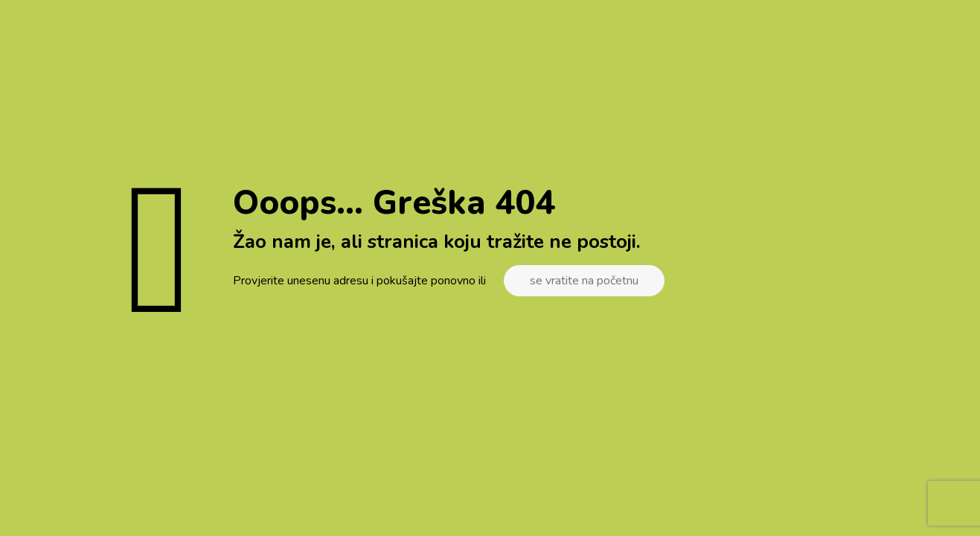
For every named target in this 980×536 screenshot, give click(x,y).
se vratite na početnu (584, 281)
